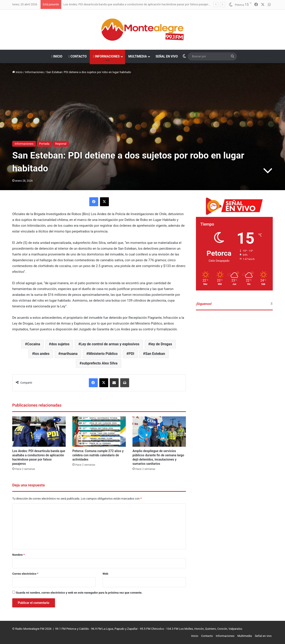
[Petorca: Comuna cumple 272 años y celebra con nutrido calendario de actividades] (99, 431)
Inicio (57, 56)
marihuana (69, 354)
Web (106, 574)
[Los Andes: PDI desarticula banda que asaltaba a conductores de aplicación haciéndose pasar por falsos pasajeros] (39, 431)
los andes (42, 354)
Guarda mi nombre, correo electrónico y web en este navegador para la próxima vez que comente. (79, 593)
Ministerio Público (103, 354)
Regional (61, 144)
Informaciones (106, 56)
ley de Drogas (161, 344)
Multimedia (137, 56)
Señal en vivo (167, 56)
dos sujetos (60, 344)
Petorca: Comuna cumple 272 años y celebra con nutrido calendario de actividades (98, 455)
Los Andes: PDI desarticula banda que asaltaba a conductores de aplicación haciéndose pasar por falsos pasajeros (137, 4)
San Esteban (155, 354)
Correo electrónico (25, 574)
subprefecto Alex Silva (100, 363)
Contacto (78, 56)
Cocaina (34, 344)
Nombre (18, 555)
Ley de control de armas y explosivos (110, 344)
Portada (44, 144)
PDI (131, 354)
